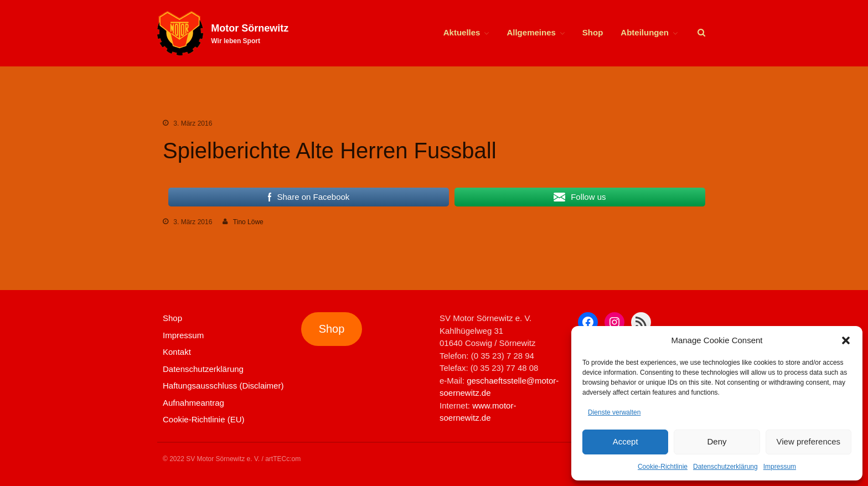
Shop (593, 32)
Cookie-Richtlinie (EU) (204, 419)
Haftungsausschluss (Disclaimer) (223, 386)
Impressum (780, 467)
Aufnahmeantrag (193, 403)
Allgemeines (531, 32)
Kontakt (177, 352)
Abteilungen (645, 32)
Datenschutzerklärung (725, 467)
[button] (846, 340)
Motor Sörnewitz (250, 28)
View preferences (809, 441)
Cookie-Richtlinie (663, 467)
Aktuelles (462, 32)
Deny (717, 441)
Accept (626, 441)
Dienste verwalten (614, 412)
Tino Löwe (248, 222)
